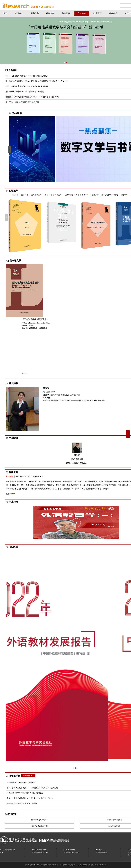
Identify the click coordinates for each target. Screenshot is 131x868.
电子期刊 (97, 13)
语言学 (16, 195)
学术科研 (82, 13)
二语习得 (25, 195)
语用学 (47, 195)
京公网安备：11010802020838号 (79, 865)
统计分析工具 (38, 477)
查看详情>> (11, 494)
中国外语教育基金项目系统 (39, 826)
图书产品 (35, 13)
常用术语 (10, 477)
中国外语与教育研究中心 (40, 852)
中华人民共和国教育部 (8, 849)
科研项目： (47, 398)
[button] (64, 62)
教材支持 (50, 13)
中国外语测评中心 (102, 852)
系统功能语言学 (71, 195)
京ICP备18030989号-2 (99, 865)
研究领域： (47, 395)
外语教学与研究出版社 (40, 849)
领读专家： (25, 326)
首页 (5, 13)
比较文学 (124, 195)
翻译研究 (95, 195)
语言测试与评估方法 (110, 195)
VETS (2, 852)
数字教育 (66, 13)
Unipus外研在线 (69, 849)
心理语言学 (57, 195)
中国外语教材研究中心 (72, 852)
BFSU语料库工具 (23, 477)
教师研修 (113, 13)
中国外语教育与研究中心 (39, 820)
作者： (24, 323)
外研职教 (99, 849)
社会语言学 (84, 195)
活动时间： (25, 328)
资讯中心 (19, 13)
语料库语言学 (36, 195)
